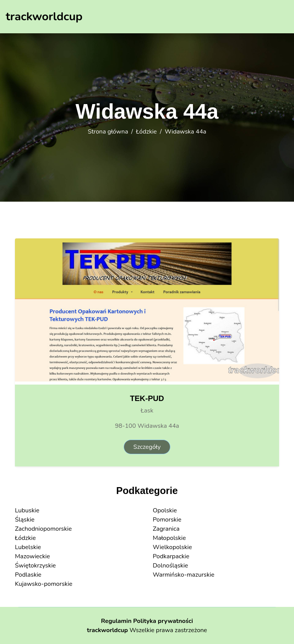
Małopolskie (169, 538)
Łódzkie (146, 132)
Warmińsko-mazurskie (184, 575)
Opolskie (165, 510)
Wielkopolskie (172, 547)
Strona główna (108, 132)
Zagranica (166, 529)
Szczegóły (147, 447)
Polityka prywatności (163, 621)
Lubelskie (28, 547)
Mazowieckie (33, 556)
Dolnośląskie (170, 566)
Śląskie (25, 520)
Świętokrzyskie (35, 566)
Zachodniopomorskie (43, 529)
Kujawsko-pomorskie (44, 584)
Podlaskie (28, 575)
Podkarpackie (171, 556)
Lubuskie (27, 510)
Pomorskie (167, 520)
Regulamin (116, 621)
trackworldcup (107, 630)
